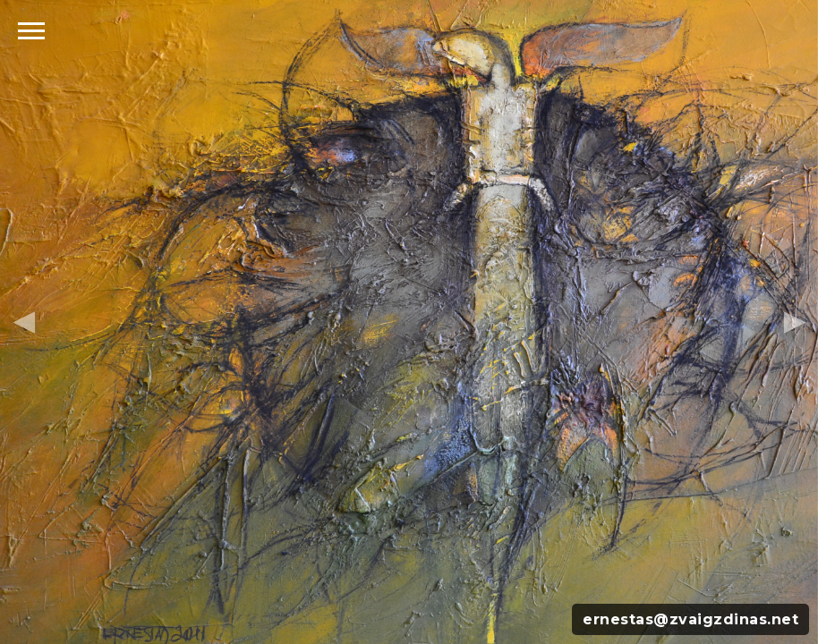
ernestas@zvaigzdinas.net (690, 619)
